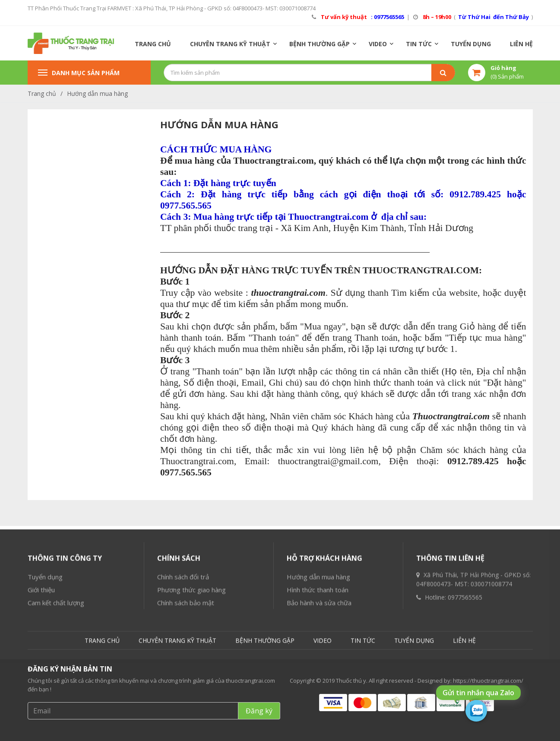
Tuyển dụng (45, 662)
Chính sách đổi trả (183, 662)
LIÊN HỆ (521, 44)
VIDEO (378, 44)
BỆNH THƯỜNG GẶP (320, 44)
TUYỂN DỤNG (471, 44)
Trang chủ (42, 93)
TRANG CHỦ (153, 44)
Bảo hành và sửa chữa (319, 688)
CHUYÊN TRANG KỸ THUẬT (230, 44)
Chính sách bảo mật (186, 688)
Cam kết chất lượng (56, 688)
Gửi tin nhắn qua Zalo (478, 693)
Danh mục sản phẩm (79, 73)
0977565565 (465, 683)
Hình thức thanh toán (318, 675)
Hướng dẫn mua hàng (97, 93)
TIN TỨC (419, 44)
